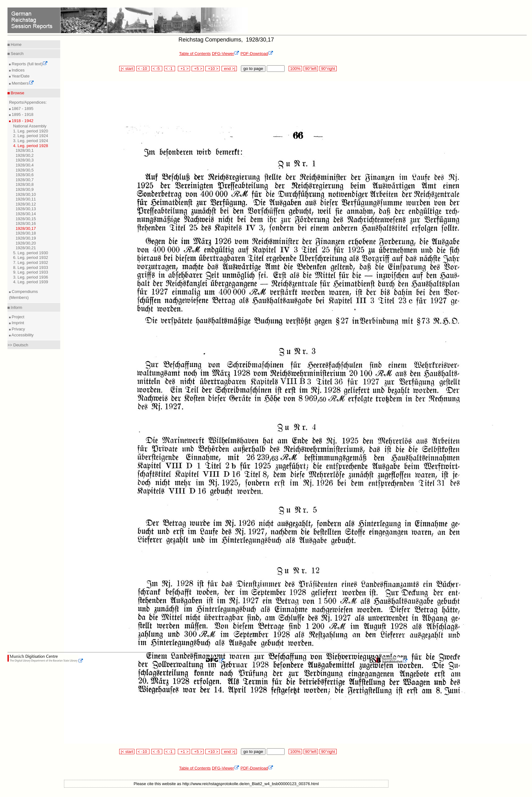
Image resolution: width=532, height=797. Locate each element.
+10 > (212, 69)
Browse (17, 93)
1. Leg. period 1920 (31, 131)
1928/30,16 (26, 223)
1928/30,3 (25, 160)
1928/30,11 (26, 199)
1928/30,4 (25, 165)
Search (17, 54)
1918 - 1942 (22, 121)
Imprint (17, 323)
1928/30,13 (26, 209)
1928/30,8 (25, 184)
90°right (328, 69)
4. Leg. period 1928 (31, 146)
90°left (311, 69)
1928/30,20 (26, 243)
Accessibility (22, 335)
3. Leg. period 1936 (31, 277)
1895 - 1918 (22, 114)
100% (295, 69)
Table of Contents (195, 54)
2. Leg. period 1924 (31, 136)
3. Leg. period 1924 (31, 141)
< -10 (143, 69)
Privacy (18, 329)
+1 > (184, 69)
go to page (253, 69)
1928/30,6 (25, 175)
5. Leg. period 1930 (31, 253)
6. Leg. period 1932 (31, 257)
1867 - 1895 (22, 109)
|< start (127, 69)
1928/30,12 (26, 204)
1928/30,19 (26, 238)
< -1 (170, 69)
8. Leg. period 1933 (31, 267)
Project (17, 317)
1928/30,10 (26, 194)
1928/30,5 (25, 170)
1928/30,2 (25, 155)
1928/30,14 (26, 214)
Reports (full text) (29, 64)
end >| (229, 69)
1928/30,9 (25, 189)
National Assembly (30, 126)
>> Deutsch (18, 345)
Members (22, 83)
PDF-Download (257, 54)
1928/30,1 (25, 150)
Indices (18, 70)
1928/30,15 (26, 219)
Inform (16, 307)
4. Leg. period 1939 (31, 282)
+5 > (198, 69)
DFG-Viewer (226, 54)
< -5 (157, 69)
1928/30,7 (25, 180)
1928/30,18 (26, 233)
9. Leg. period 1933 (31, 272)
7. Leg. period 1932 (31, 262)
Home (16, 45)
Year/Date (20, 76)
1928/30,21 (26, 248)
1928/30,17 (26, 228)
